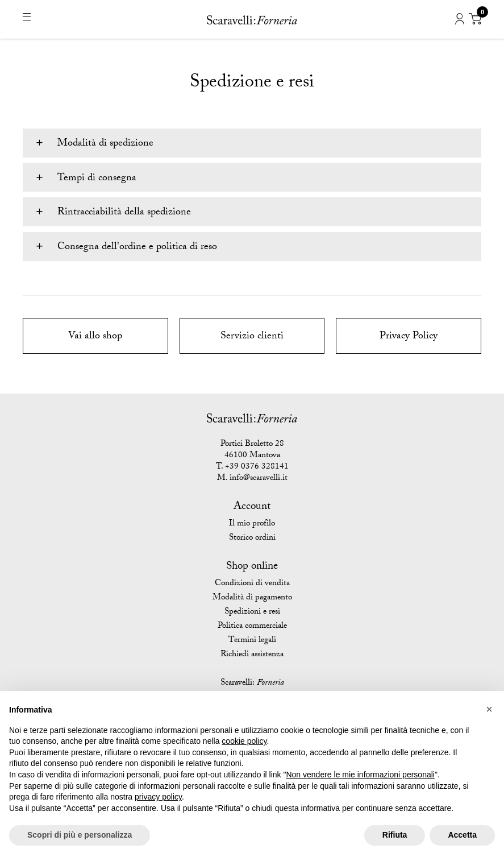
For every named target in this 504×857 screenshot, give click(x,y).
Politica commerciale (252, 627)
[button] (489, 709)
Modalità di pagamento (252, 598)
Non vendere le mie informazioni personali (360, 775)
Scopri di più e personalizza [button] (80, 835)
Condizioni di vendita (252, 584)
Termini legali (252, 641)
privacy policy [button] (158, 797)
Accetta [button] (462, 835)
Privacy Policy (409, 337)
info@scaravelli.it (259, 479)
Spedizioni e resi (252, 612)
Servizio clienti (252, 337)
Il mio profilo (252, 524)
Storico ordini (252, 539)
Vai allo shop (95, 337)
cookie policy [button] (244, 741)
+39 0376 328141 (257, 467)
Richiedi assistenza (252, 655)
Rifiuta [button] (395, 835)
